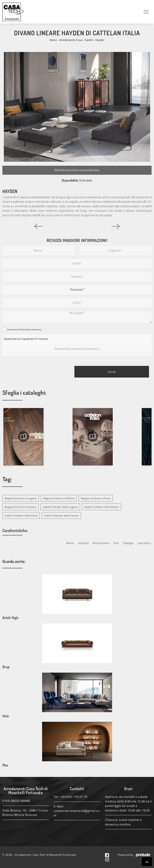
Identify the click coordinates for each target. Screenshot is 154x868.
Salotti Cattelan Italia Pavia (21, 515)
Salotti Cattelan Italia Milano (102, 507)
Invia (112, 372)
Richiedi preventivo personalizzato (77, 170)
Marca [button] (70, 543)
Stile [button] (116, 543)
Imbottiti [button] (83, 543)
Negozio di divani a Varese (20, 507)
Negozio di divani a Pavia (96, 498)
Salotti (89, 40)
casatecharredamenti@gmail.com (76, 813)
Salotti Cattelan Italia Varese (61, 515)
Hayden (100, 40)
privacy (38, 329)
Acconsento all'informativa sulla (24, 329)
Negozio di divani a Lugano (21, 498)
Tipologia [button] (128, 543)
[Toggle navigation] (146, 12)
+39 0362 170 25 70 (73, 797)
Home (53, 40)
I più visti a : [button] (144, 543)
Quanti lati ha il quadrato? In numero (26, 339)
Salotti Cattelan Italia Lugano (60, 507)
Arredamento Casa (71, 40)
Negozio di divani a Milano (59, 498)
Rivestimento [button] (101, 543)
